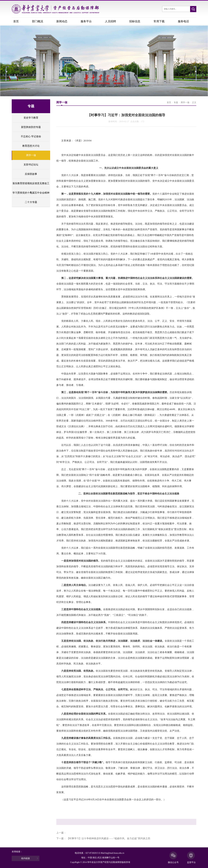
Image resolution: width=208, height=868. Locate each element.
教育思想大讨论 (31, 146)
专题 (176, 102)
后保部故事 (31, 174)
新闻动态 (62, 21)
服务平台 (86, 21)
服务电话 (183, 21)
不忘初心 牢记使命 (31, 136)
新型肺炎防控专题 (31, 127)
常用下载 (159, 21)
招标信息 (135, 21)
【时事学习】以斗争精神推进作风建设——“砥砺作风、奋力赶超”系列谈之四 (108, 838)
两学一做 (31, 155)
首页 (16, 21)
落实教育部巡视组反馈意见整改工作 (31, 185)
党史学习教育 (31, 118)
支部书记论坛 (31, 165)
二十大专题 (31, 202)
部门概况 (38, 21)
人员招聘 (110, 21)
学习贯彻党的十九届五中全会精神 (31, 193)
